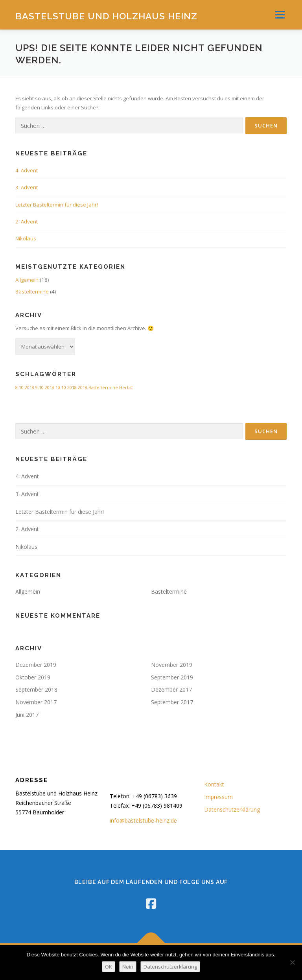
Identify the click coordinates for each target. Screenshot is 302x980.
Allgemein (27, 280)
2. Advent (27, 221)
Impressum (218, 797)
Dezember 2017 (171, 689)
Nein (128, 967)
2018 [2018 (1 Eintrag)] (83, 388)
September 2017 (172, 702)
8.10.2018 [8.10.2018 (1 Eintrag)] (25, 388)
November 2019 (172, 665)
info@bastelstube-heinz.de (143, 820)
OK (109, 967)
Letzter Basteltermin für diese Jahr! (57, 205)
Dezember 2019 (36, 665)
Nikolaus (26, 238)
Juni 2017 (27, 715)
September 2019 (172, 677)
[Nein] (292, 962)
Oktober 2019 (33, 677)
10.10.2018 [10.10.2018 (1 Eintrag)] (66, 388)
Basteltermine (32, 292)
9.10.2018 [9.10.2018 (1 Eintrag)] (45, 388)
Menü (280, 15)
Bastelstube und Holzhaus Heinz (106, 16)
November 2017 (36, 702)
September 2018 (36, 689)
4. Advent (27, 170)
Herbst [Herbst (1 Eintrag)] (126, 388)
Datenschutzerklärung (232, 809)
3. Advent (27, 187)
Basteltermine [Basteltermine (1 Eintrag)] (103, 388)
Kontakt (214, 784)
